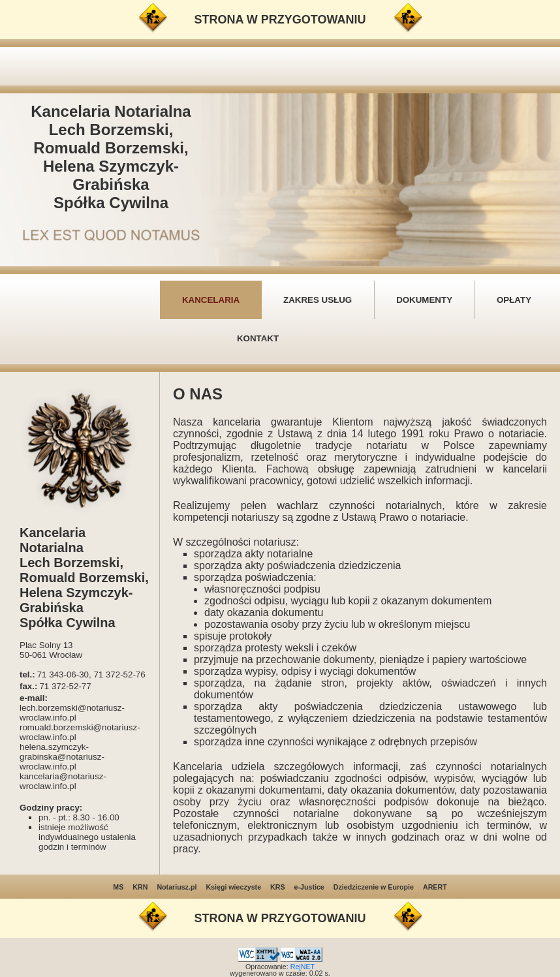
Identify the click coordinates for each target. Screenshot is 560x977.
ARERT (435, 887)
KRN (140, 887)
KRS (278, 887)
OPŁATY (514, 300)
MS (118, 887)
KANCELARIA (211, 300)
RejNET (303, 967)
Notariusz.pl (177, 887)
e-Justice (309, 887)
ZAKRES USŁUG (318, 300)
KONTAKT (258, 338)
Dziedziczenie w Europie (374, 887)
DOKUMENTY (424, 300)
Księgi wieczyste (233, 887)
